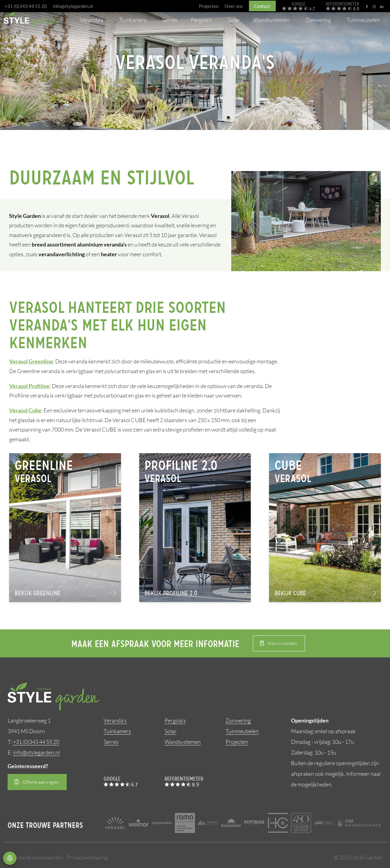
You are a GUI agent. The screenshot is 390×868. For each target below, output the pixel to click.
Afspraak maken (198, 87)
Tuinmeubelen (242, 731)
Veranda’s (115, 720)
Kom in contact (282, 644)
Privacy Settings (10, 858)
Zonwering (238, 720)
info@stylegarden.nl (73, 6)
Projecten (237, 742)
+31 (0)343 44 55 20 (26, 6)
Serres (111, 742)
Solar (170, 731)
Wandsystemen (183, 742)
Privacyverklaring (87, 857)
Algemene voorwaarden (35, 857)
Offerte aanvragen (41, 782)
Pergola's (175, 720)
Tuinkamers (117, 731)
